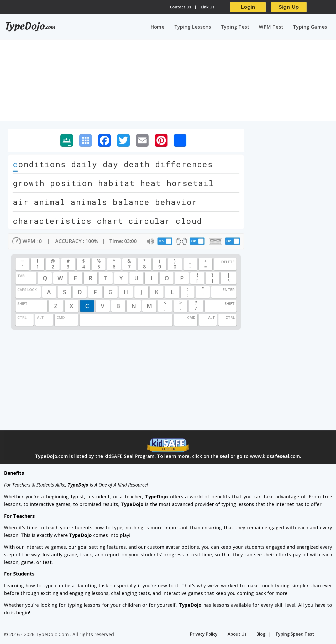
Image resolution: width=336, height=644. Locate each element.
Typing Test (238, 27)
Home (163, 27)
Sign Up (289, 7)
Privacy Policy (204, 635)
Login (248, 7)
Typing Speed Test (295, 635)
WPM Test (273, 27)
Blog (261, 635)
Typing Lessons (197, 27)
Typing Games (311, 27)
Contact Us (181, 7)
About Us (237, 635)
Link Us (208, 7)
